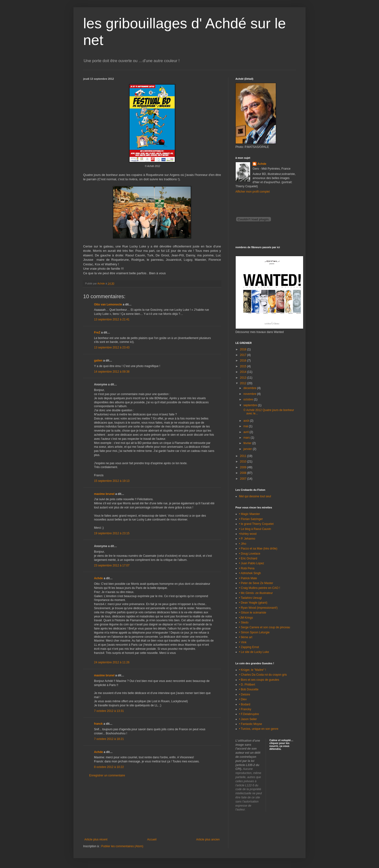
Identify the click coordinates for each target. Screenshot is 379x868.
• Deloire (245, 694)
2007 (244, 479)
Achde (98, 578)
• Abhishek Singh (250, 573)
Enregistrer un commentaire (107, 775)
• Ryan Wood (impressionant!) (258, 608)
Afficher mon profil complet (253, 192)
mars (247, 438)
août (247, 421)
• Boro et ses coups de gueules (259, 680)
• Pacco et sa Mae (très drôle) (258, 549)
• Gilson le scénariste (253, 613)
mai (246, 426)
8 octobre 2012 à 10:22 (109, 767)
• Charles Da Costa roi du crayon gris (263, 675)
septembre (251, 405)
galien (98, 361)
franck (98, 724)
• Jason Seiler (248, 719)
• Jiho (243, 544)
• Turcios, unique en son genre (259, 729)
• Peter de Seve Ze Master (256, 583)
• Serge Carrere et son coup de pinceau (265, 627)
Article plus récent (96, 839)
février (248, 443)
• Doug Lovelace (250, 554)
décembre (250, 388)
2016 (244, 361)
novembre (250, 394)
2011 (244, 456)
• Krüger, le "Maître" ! (252, 670)
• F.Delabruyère (249, 714)
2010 (244, 462)
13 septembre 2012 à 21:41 (112, 319)
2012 (244, 383)
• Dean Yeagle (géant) (253, 603)
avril (246, 432)
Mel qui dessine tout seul (255, 496)
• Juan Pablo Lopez (252, 563)
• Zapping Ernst (249, 647)
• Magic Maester (249, 514)
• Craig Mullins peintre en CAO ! (260, 588)
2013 (244, 378)
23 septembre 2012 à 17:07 (112, 565)
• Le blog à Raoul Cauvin (255, 529)
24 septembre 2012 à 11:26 (112, 662)
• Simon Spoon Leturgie (254, 632)
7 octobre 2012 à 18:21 (109, 739)
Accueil (152, 839)
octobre (249, 399)
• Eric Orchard (248, 558)
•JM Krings (246, 618)
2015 (244, 366)
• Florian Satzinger (251, 519)
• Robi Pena (247, 568)
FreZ (97, 333)
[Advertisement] (152, 808)
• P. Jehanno (247, 539)
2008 (244, 473)
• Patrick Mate (248, 578)
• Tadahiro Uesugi (250, 598)
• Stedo (244, 622)
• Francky (245, 709)
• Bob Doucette (249, 689)
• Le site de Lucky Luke (254, 652)
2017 (244, 355)
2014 (244, 372)
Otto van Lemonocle (108, 304)
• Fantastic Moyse (251, 724)
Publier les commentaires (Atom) (122, 846)
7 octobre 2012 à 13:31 (109, 711)
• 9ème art (246, 637)
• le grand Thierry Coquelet (256, 524)
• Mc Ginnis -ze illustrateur (256, 593)
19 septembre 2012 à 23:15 (112, 533)
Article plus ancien (208, 839)
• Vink (243, 642)
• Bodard (245, 704)
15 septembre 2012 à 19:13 (112, 481)
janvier (248, 449)
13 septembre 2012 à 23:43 (112, 347)
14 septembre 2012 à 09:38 (112, 372)
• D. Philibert (247, 685)
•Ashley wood (248, 534)
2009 (244, 467)
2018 (244, 349)
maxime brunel (104, 494)
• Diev (243, 699)
